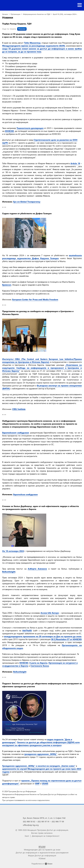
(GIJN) (62, 46)
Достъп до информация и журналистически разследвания (42, 852)
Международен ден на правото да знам (42, 850)
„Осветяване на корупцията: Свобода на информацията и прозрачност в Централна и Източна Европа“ (42, 368)
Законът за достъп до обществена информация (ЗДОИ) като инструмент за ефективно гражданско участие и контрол (41, 744)
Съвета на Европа (38, 663)
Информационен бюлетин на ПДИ (37, 14)
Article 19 (75, 163)
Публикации (15, 14)
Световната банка (40, 666)
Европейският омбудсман (16, 433)
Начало (5, 14)
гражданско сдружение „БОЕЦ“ (41, 754)
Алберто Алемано (37, 569)
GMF (37, 783)
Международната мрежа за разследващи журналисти (30, 46)
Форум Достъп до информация (42, 855)
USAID (45, 783)
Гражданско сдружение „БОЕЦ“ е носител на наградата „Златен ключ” (39, 766)
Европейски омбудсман (25, 494)
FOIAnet (42, 858)
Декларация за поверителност (46, 836)
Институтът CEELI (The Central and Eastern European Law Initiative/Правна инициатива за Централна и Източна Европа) (42, 361)
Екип (27, 836)
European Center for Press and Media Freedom (35, 299)
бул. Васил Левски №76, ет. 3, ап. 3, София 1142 (44, 818)
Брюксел (7, 285)
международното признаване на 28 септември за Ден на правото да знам (43, 636)
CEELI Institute (19, 409)
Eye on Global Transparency (27, 202)
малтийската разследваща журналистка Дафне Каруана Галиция (42, 257)
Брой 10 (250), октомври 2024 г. (65, 14)
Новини (8, 17)
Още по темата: (14, 29)
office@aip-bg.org (31, 825)
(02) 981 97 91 (43, 821)
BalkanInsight (9, 572)
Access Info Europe (50, 613)
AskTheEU (27, 630)
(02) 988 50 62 (29, 821)
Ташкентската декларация (30, 128)
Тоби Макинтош (32, 43)
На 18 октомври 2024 (13, 551)
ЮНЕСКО (9, 131)
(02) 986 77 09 (58, 821)
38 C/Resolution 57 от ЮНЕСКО (66, 639)
